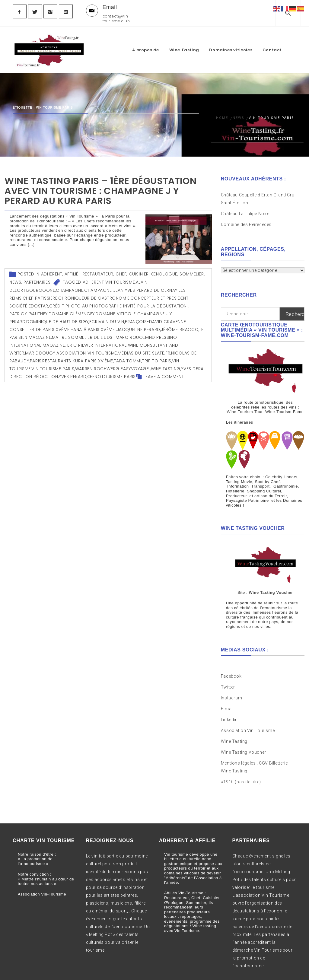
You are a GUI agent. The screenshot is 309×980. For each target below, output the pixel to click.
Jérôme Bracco (180, 326)
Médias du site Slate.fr (144, 349)
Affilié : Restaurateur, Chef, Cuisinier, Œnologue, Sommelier (134, 270)
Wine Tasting (194, 39)
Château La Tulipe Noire (246, 210)
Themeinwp (226, 970)
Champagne (70, 286)
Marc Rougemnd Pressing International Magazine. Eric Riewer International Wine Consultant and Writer (94, 341)
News (15, 278)
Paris (36, 357)
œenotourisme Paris (111, 373)
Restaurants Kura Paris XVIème (78, 357)
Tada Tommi (127, 357)
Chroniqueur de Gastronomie (94, 294)
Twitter (228, 673)
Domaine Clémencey (72, 310)
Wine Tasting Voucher (244, 738)
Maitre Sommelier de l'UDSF (83, 333)
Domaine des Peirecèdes (246, 221)
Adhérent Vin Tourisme (109, 278)
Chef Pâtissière (40, 294)
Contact (282, 39)
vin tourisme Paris (53, 365)
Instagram (231, 683)
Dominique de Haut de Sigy (57, 318)
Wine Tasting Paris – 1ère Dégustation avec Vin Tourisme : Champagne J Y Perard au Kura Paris (100, 187)
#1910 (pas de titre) (241, 767)
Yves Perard (73, 373)
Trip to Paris (157, 357)
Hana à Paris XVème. (93, 326)
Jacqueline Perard (139, 326)
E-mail (227, 694)
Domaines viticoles (241, 39)
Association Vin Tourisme (248, 716)
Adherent (52, 270)
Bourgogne (41, 286)
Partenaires (37, 278)
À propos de (156, 39)
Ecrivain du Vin (107, 318)
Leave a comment (164, 373)
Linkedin (229, 705)
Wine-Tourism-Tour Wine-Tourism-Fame (265, 408)
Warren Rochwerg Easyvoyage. (113, 365)
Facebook (231, 662)
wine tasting (166, 365)
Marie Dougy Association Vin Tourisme (71, 349)
